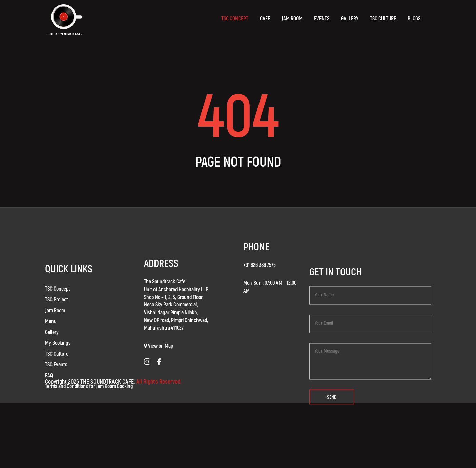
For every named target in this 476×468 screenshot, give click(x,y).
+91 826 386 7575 (260, 269)
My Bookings (58, 353)
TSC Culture (57, 363)
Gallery (52, 342)
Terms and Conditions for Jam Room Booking (89, 396)
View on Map (161, 354)
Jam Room (55, 320)
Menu (51, 331)
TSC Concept (58, 298)
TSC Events (56, 374)
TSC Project (57, 309)
